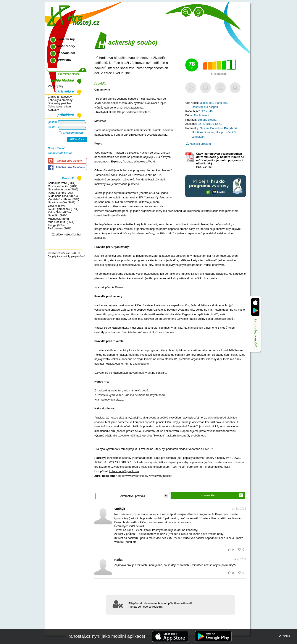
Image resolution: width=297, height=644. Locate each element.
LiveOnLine (146, 449)
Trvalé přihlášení (71, 133)
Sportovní (209, 132)
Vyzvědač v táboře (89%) (63, 199)
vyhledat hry (66, 39)
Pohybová (231, 128)
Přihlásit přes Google (69, 161)
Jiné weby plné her (60, 103)
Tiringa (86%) (56, 225)
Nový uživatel (56, 148)
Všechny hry (56, 86)
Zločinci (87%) (57, 206)
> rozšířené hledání (69, 74)
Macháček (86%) (58, 219)
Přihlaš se (135, 607)
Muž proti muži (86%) (61, 222)
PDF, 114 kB (220, 160)
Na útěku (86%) (58, 215)
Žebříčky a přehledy (60, 100)
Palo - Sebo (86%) (59, 212)
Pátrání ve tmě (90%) (61, 193)
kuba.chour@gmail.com (124, 471)
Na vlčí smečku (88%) (61, 202)
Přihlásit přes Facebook (70, 167)
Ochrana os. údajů (59, 106)
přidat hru (64, 60)
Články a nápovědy (60, 97)
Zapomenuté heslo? (60, 153)
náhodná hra (66, 53)
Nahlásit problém (198, 144)
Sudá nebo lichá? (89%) (63, 196)
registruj (157, 607)
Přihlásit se (77, 140)
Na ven (204, 128)
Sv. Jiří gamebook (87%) (63, 209)
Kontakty (53, 110)
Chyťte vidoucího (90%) (63, 186)
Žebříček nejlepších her (67, 234)
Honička (197, 132)
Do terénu (216, 128)
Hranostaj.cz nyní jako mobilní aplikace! (105, 636)
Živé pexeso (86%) (60, 228)
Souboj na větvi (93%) (62, 183)
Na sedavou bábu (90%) (63, 189)
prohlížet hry (66, 46)
